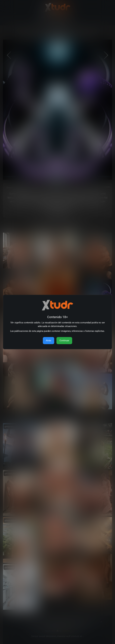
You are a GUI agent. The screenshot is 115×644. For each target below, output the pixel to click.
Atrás (49, 341)
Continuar (64, 341)
